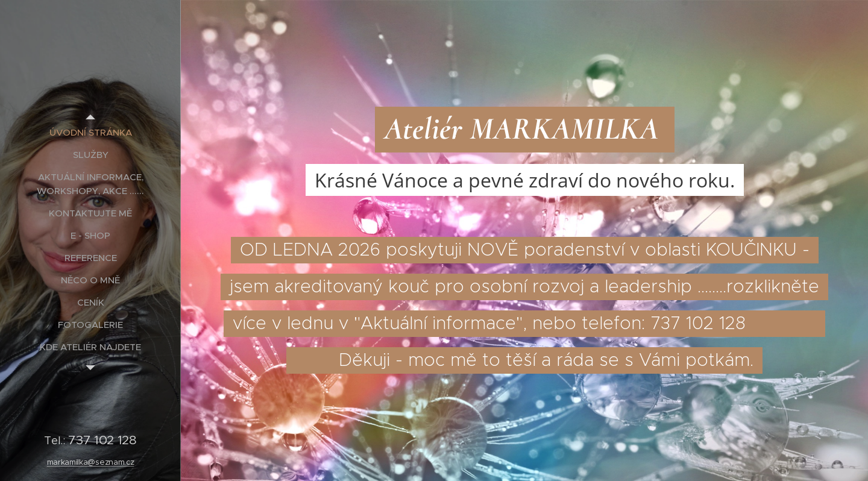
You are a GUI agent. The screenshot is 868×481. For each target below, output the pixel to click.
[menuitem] (90, 132)
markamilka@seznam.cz (91, 462)
